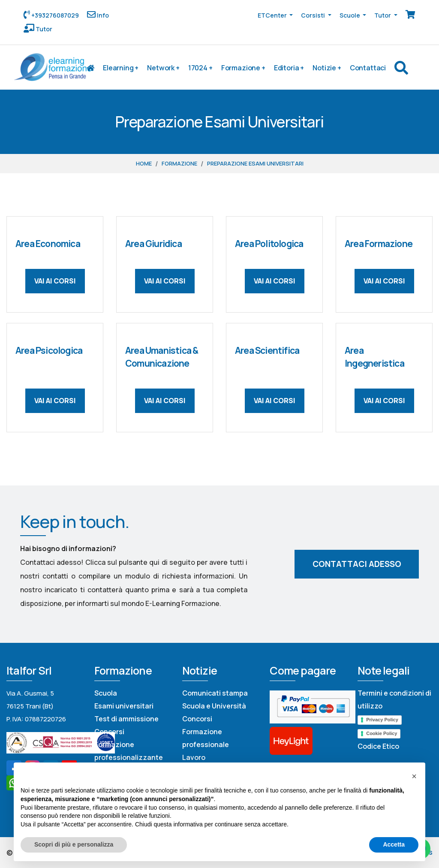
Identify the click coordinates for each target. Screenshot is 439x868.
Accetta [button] (394, 844)
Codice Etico (378, 746)
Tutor (43, 29)
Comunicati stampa (215, 693)
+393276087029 (54, 15)
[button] (414, 776)
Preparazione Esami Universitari (255, 163)
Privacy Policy (382, 720)
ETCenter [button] (273, 15)
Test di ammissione (126, 719)
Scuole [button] (350, 15)
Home (144, 163)
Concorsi (109, 732)
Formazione (179, 163)
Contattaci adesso (357, 564)
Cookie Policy (382, 733)
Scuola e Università (214, 706)
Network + (163, 68)
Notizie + (327, 68)
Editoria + (289, 68)
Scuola (106, 693)
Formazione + (243, 68)
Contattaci (368, 68)
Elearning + (121, 68)
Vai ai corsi (55, 281)
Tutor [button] (383, 15)
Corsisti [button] (314, 15)
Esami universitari (124, 706)
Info (102, 15)
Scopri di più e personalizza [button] (74, 844)
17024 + (200, 68)
